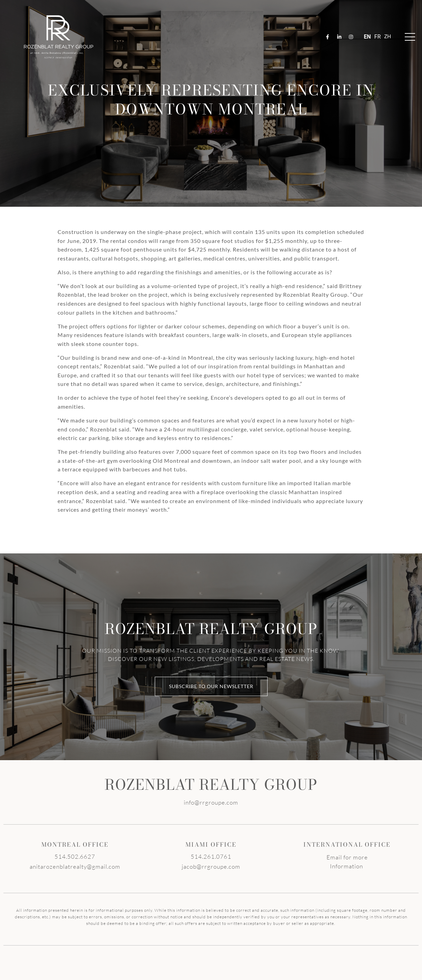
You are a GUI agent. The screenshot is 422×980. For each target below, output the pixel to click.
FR (378, 37)
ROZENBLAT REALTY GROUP (211, 785)
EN (367, 37)
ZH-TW (388, 37)
